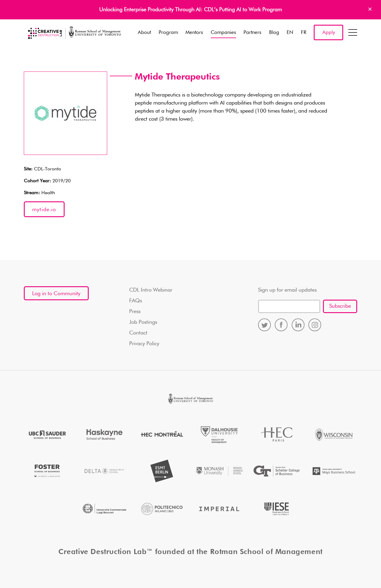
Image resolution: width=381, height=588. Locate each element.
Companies (223, 33)
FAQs (136, 301)
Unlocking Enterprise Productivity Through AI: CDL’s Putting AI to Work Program (190, 10)
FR (304, 33)
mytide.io (44, 210)
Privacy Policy (144, 344)
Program (168, 33)
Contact (138, 333)
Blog (274, 33)
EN (290, 33)
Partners (252, 33)
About (144, 33)
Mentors (194, 33)
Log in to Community (56, 294)
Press (135, 312)
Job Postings (143, 322)
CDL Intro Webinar (151, 290)
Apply (329, 33)
